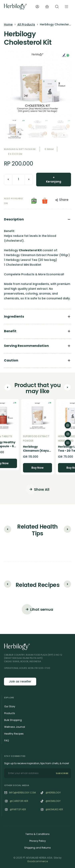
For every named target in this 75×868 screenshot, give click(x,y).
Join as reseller (20, 681)
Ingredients (14, 316)
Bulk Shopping (13, 720)
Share (62, 200)
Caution (11, 360)
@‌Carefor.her (19, 801)
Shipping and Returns (37, 848)
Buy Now (37, 468)
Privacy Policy (38, 841)
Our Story (10, 706)
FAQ (6, 740)
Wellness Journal (15, 727)
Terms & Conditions (37, 834)
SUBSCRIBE (62, 773)
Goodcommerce (37, 861)
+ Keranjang (54, 179)
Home (8, 24)
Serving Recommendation (26, 346)
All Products (26, 24)
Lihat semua (37, 609)
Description (14, 219)
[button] (8, 388)
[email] (29, 773)
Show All (37, 489)
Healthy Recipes (14, 734)
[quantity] (18, 179)
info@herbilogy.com (22, 793)
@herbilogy (53, 793)
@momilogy (53, 801)
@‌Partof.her (18, 809)
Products (10, 713)
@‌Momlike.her (54, 809)
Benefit (10, 331)
